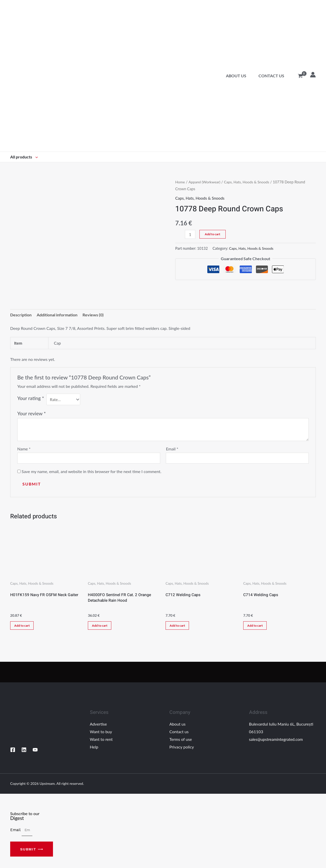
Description (21, 315)
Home (180, 182)
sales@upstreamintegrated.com (277, 741)
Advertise (98, 726)
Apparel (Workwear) (205, 182)
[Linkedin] (24, 752)
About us (236, 76)
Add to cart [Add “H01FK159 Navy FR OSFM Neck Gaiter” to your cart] (23, 627)
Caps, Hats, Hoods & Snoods (249, 182)
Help (94, 749)
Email (172, 449)
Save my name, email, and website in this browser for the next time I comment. (92, 472)
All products (24, 157)
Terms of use (181, 741)
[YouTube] (35, 752)
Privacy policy (182, 749)
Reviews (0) (93, 315)
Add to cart (213, 234)
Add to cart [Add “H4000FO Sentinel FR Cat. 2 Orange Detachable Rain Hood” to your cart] (101, 627)
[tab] (21, 315)
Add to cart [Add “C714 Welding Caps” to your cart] (256, 627)
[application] (35, 157)
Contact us (271, 76)
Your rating (31, 399)
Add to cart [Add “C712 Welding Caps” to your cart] (179, 627)
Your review (32, 414)
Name (24, 449)
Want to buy (101, 734)
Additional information (57, 315)
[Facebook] (13, 752)
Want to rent (101, 741)
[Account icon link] (313, 75)
